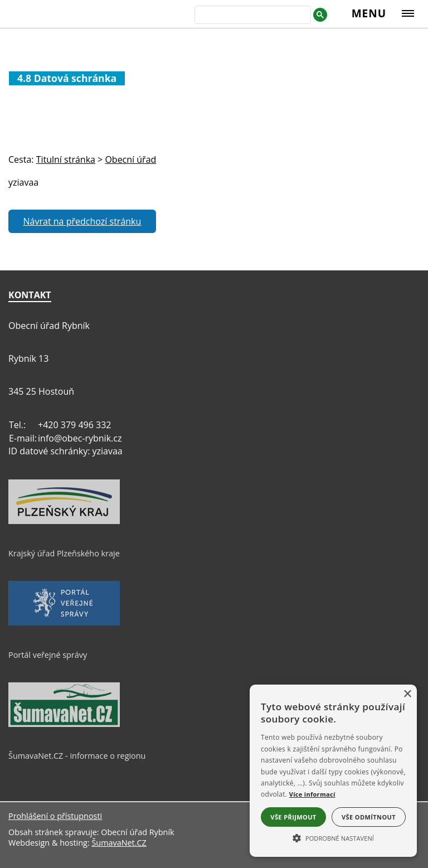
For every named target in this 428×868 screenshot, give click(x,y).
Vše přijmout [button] (293, 817)
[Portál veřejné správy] (64, 623)
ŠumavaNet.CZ (119, 843)
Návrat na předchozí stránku (82, 221)
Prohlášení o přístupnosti (55, 816)
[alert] (333, 771)
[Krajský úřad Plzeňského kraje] (64, 521)
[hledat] (252, 16)
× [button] (407, 694)
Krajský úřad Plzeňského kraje (64, 553)
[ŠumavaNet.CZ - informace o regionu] (64, 724)
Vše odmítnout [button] (369, 817)
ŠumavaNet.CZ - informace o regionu (77, 756)
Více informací (312, 794)
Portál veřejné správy (48, 655)
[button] (333, 837)
